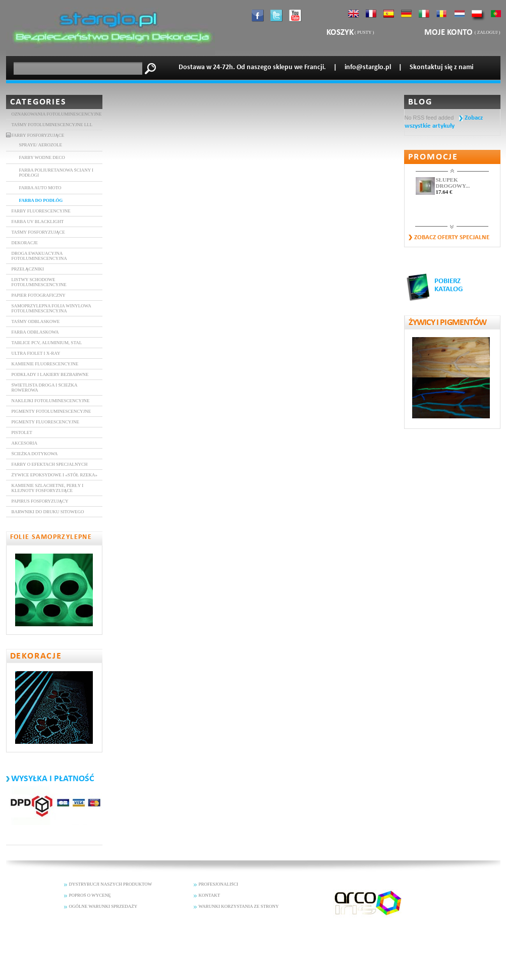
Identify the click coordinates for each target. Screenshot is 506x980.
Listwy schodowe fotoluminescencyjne (39, 282)
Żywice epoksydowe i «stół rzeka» (54, 475)
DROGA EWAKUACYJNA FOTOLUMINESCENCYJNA (39, 256)
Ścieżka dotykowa (35, 454)
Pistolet (22, 432)
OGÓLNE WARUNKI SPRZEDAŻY (103, 906)
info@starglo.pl (368, 67)
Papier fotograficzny (39, 295)
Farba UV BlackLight (38, 222)
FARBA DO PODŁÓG (41, 200)
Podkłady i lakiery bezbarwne (50, 374)
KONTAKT (210, 895)
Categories (38, 102)
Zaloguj (488, 32)
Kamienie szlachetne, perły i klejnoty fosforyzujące (48, 488)
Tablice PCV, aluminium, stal (47, 343)
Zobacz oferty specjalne (452, 237)
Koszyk (340, 33)
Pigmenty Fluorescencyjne (45, 422)
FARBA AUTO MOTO (40, 188)
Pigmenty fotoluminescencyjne (51, 411)
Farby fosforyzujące (38, 135)
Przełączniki (28, 269)
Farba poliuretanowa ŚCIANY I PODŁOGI (57, 173)
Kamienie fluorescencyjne (45, 364)
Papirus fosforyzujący (40, 501)
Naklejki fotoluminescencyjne (51, 401)
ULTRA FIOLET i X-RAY (36, 353)
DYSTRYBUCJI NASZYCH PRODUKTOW (111, 884)
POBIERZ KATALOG (449, 285)
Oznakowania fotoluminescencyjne (57, 114)
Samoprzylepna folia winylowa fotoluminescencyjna (51, 308)
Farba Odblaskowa (35, 332)
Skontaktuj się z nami (441, 67)
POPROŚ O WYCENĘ (90, 895)
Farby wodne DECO (42, 157)
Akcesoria (25, 443)
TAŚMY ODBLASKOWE (36, 321)
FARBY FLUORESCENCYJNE (41, 211)
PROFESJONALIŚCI (219, 884)
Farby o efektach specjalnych (50, 464)
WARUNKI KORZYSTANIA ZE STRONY (239, 906)
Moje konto (449, 33)
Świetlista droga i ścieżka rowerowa (45, 388)
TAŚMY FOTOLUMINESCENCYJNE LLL (52, 125)
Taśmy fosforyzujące (38, 232)
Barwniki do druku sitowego (48, 512)
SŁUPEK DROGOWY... (453, 183)
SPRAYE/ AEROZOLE (41, 145)
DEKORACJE (25, 243)
